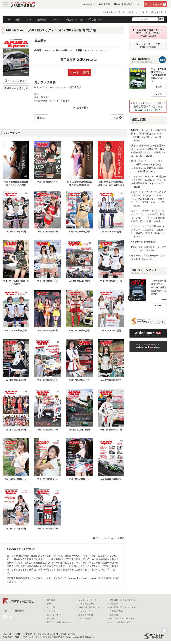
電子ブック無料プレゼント (59, 622)
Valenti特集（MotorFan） (144, 242)
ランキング (75, 19)
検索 (161, 19)
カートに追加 (79, 72)
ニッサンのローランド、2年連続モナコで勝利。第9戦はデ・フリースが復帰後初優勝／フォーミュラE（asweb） (149, 182)
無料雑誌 (51, 600)
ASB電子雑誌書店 (22, 601)
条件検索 (51, 619)
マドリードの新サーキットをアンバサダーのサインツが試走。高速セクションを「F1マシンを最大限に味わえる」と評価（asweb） (148, 216)
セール (50, 604)
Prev (116, 118)
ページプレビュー (16, 81)
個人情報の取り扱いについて (123, 607)
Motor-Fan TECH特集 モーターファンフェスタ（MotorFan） (149, 249)
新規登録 (105, 4)
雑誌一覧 (51, 607)
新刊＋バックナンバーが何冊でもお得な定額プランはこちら (148, 106)
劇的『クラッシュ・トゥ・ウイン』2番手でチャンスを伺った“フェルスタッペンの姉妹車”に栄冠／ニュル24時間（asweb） (148, 166)
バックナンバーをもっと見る (109, 538)
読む (159, 86)
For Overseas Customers (122, 619)
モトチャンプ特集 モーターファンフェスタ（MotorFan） (148, 257)
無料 (18, 19)
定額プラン (96, 19)
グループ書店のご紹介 (120, 622)
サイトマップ (158, 12)
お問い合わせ (85, 619)
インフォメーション (113, 12)
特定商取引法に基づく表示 (122, 600)
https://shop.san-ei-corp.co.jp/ (84, 578)
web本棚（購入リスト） (128, 4)
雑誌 (41, 19)
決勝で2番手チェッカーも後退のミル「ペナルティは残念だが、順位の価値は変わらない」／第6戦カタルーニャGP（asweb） (149, 151)
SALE (28, 19)
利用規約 (114, 604)
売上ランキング (54, 615)
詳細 (159, 94)
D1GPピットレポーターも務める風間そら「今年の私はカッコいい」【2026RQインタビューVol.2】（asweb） (149, 135)
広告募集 (114, 615)
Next (43, 118)
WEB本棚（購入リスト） (90, 607)
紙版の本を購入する (16, 88)
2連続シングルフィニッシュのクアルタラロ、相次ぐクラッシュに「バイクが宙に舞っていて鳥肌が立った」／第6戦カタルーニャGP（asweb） (149, 199)
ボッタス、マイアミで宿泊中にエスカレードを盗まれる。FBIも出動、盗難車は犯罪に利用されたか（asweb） (148, 231)
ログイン (89, 4)
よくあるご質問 (86, 615)
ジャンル (56, 19)
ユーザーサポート (137, 12)
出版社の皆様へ (117, 611)
